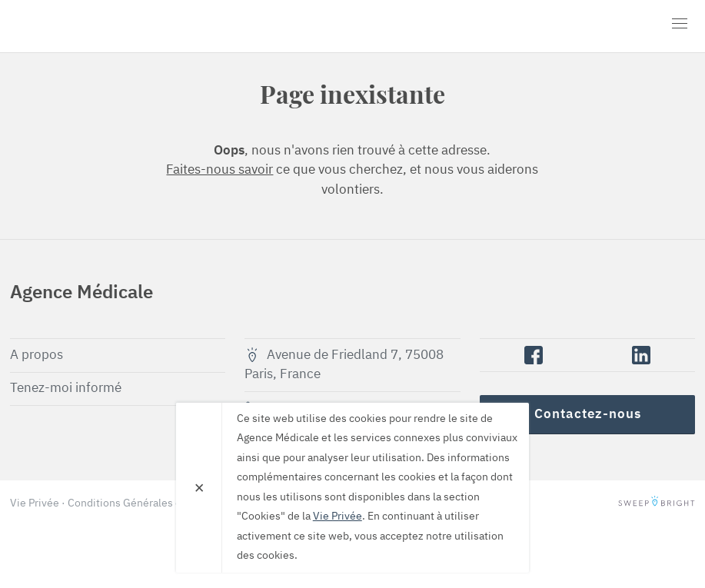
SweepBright (657, 503)
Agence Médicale (98, 26)
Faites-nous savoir (219, 170)
